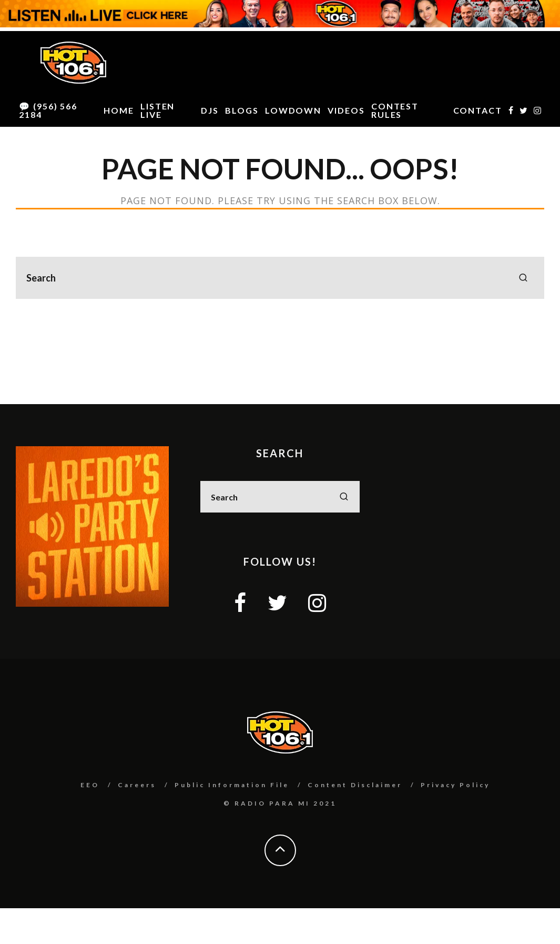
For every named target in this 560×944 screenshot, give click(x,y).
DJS (210, 110)
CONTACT (478, 110)
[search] (523, 278)
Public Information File (232, 785)
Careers (137, 785)
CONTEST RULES (395, 110)
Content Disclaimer (355, 785)
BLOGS (242, 110)
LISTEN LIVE (158, 110)
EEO (90, 785)
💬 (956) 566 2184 (48, 110)
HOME (119, 110)
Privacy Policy (455, 785)
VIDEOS (346, 110)
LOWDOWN (293, 110)
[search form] (280, 278)
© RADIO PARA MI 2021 (280, 803)
